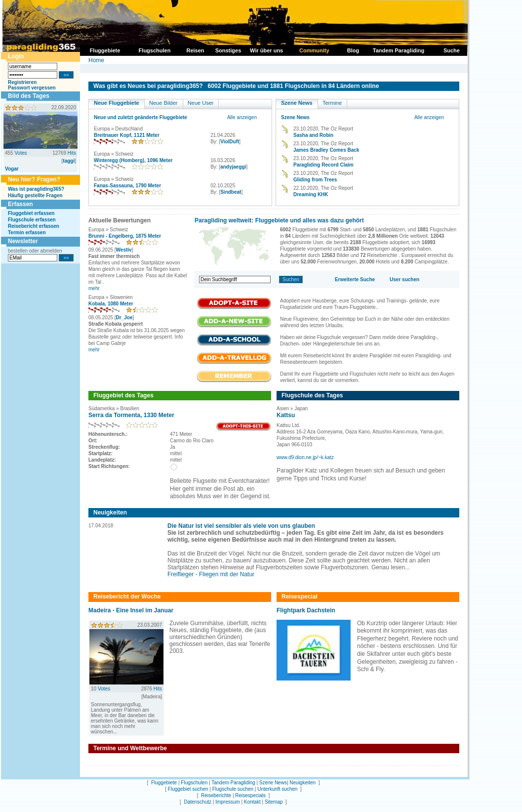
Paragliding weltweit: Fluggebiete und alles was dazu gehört (279, 220)
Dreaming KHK (311, 194)
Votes (20, 153)
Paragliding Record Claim (323, 165)
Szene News (297, 103)
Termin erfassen (27, 233)
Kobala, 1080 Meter (111, 304)
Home (96, 60)
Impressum (227, 802)
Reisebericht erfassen (34, 226)
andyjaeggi (233, 167)
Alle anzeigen (242, 117)
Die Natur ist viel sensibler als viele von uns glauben (241, 526)
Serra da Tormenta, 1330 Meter (131, 415)
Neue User (201, 103)
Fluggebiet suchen (188, 789)
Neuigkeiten (302, 783)
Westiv (124, 250)
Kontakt (252, 802)
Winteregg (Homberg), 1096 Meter (133, 160)
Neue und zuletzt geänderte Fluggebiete (141, 117)
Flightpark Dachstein (306, 610)
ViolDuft (230, 142)
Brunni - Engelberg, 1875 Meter (125, 236)
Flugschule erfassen (32, 220)
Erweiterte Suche (355, 279)
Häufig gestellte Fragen (35, 195)
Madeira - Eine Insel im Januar (131, 610)
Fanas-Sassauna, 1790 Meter (127, 186)
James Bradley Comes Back (326, 150)
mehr (94, 288)
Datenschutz (198, 802)
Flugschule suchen (233, 789)
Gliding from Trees (315, 180)
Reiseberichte (216, 795)
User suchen (404, 279)
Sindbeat (231, 192)
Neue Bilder (163, 103)
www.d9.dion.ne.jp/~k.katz (305, 457)
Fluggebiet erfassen (31, 213)
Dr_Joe (124, 318)
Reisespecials (250, 795)
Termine (332, 103)
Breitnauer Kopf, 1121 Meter (127, 135)
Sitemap (274, 802)
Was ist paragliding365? (36, 189)
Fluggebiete (164, 783)
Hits (72, 153)
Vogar (12, 169)
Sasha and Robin (313, 135)
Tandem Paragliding (233, 783)
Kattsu (286, 415)
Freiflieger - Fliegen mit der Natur (211, 574)
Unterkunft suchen (277, 789)
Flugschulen (194, 783)
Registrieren (22, 82)
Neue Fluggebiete (117, 103)
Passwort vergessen (32, 88)
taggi (69, 161)
